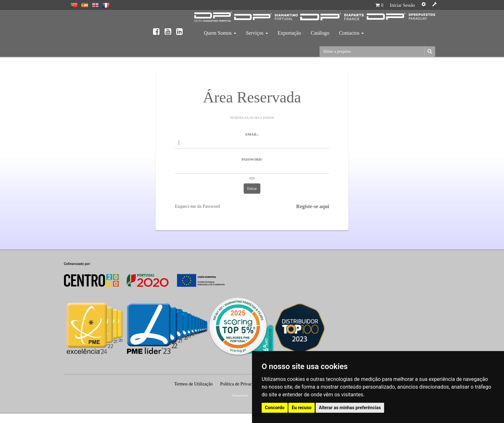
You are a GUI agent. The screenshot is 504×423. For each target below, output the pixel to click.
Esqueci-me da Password (197, 206)
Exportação (289, 33)
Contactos (351, 33)
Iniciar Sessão (402, 5)
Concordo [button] (275, 408)
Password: (252, 159)
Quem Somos (220, 33)
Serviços (257, 33)
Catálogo (320, 33)
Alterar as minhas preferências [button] (350, 408)
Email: (252, 134)
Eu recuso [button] (301, 408)
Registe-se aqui (313, 206)
